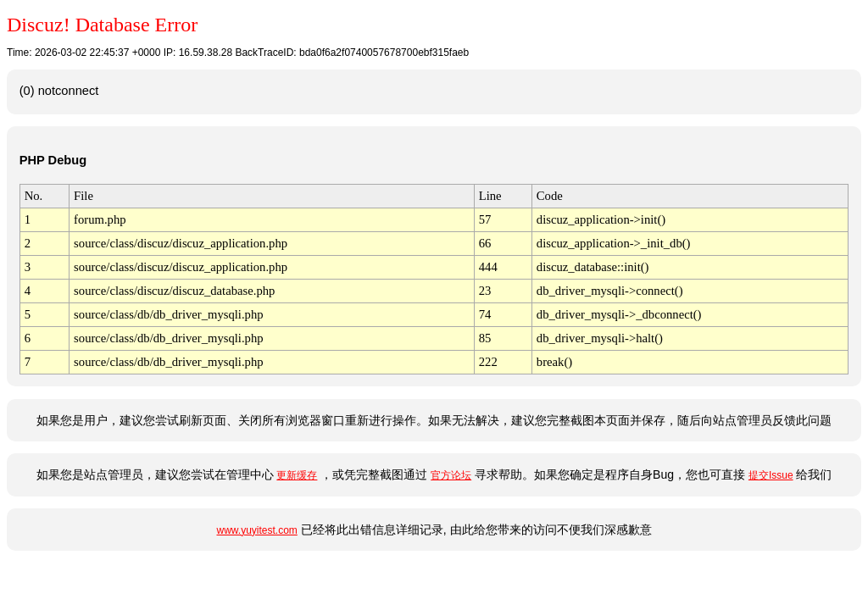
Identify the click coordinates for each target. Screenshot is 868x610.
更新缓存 (297, 475)
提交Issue (771, 475)
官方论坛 (451, 475)
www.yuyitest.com (256, 530)
